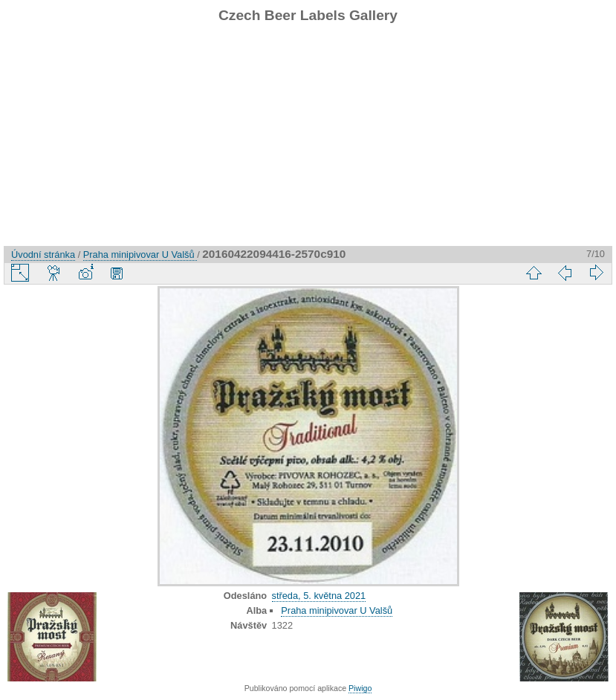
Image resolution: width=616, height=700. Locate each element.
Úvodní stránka (43, 255)
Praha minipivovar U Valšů (140, 255)
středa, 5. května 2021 (319, 596)
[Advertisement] (308, 142)
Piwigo (360, 688)
